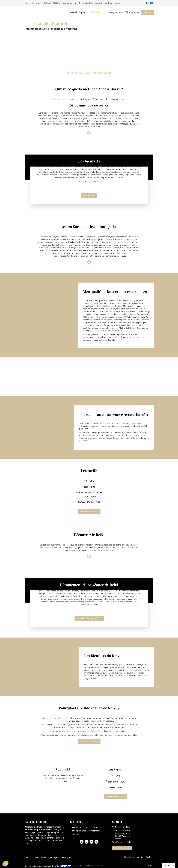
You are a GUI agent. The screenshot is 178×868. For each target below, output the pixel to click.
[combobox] (169, 865)
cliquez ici (98, 172)
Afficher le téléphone (124, 842)
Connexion (148, 865)
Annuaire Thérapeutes (96, 866)
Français (167, 865)
